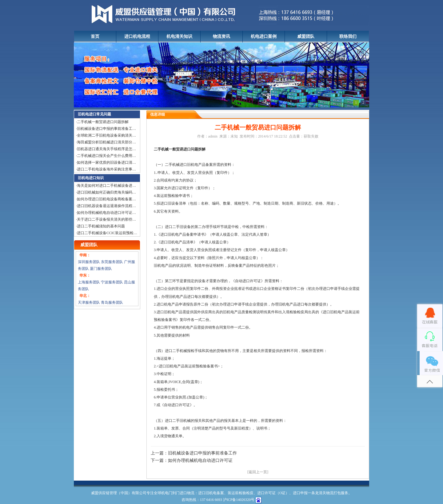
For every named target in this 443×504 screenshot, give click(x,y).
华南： (85, 255)
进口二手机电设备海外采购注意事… (106, 169)
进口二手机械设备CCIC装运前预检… (107, 233)
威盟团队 (306, 36)
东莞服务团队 (112, 262)
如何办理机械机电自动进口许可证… (106, 213)
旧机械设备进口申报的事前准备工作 (202, 453)
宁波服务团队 (112, 282)
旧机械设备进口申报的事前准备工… (106, 129)
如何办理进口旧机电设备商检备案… (106, 199)
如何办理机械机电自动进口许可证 (200, 460)
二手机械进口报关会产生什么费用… (106, 156)
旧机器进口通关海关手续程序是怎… (106, 149)
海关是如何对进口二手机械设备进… (106, 186)
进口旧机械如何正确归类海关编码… (106, 192)
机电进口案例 (264, 36)
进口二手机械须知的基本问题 (101, 226)
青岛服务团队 (112, 302)
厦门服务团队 (101, 269)
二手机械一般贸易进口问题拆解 (103, 122)
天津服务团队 (89, 302)
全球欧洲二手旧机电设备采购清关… (106, 135)
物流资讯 (221, 36)
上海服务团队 (89, 282)
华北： (85, 296)
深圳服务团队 (89, 262)
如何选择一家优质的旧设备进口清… (106, 162)
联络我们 (348, 36)
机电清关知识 (179, 36)
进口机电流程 (137, 36)
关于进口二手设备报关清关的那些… (106, 219)
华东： (85, 275)
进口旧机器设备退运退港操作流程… (106, 206)
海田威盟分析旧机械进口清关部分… (106, 142)
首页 (95, 36)
